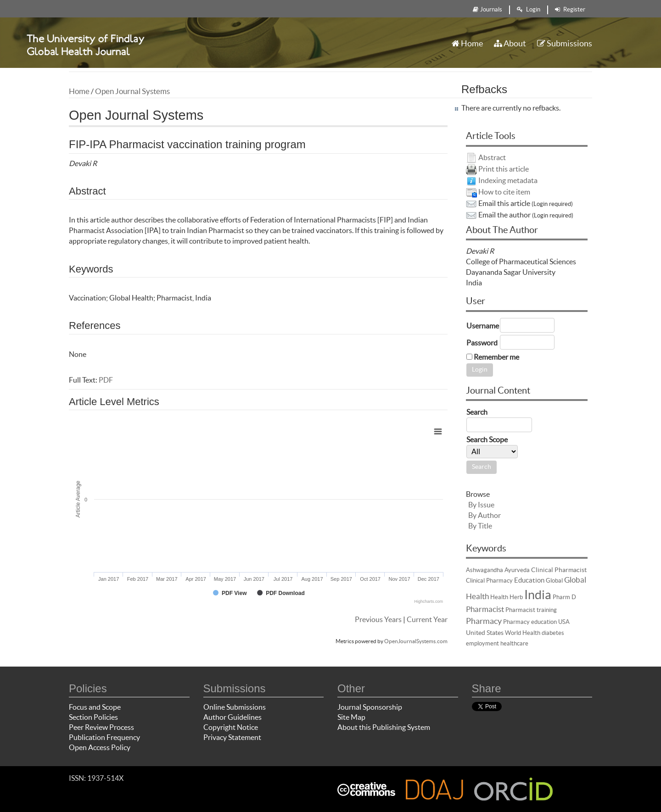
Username (483, 326)
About (510, 43)
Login (529, 9)
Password (482, 343)
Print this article (504, 169)
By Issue (481, 505)
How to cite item (504, 192)
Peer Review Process (101, 727)
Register (570, 9)
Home (467, 43)
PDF (106, 380)
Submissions (565, 43)
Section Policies (93, 717)
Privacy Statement (232, 737)
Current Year (427, 619)
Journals (487, 9)
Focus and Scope (95, 707)
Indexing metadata (508, 180)
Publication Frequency (104, 737)
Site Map (351, 717)
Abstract (492, 157)
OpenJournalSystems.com (416, 641)
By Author (485, 515)
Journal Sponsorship (370, 707)
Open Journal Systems (132, 91)
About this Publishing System (384, 727)
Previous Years (378, 619)
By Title (480, 526)
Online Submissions (235, 707)
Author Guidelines (232, 717)
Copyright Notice (231, 727)
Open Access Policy (100, 747)
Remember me (496, 357)
